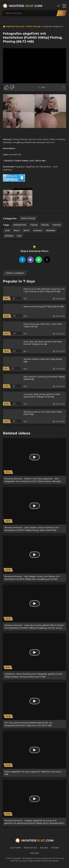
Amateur (38, 230)
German (57, 225)
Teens (17, 230)
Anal (7, 230)
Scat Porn (16, 848)
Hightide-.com (26, 6)
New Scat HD (30, 848)
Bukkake (51, 230)
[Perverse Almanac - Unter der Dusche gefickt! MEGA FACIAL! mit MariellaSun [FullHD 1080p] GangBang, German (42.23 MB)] (34, 608)
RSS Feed (35, 853)
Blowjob (9, 236)
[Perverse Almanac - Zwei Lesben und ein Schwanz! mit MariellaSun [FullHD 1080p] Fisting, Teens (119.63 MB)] (34, 510)
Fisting (34, 225)
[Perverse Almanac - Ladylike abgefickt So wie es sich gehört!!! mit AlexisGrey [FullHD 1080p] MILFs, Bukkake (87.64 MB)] (34, 803)
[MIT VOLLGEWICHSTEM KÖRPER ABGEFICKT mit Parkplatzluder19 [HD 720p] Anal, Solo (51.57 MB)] (34, 705)
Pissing (45, 225)
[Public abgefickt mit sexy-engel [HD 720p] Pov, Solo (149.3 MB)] (34, 754)
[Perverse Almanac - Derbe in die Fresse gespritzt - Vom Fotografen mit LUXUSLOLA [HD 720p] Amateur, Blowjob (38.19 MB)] (34, 461)
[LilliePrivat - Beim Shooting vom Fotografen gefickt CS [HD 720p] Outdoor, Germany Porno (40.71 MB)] (34, 656)
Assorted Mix (20, 225)
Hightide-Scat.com (15, 26)
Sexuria (44, 848)
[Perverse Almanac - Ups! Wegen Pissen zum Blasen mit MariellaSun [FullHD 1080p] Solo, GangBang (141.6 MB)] (34, 559)
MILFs (26, 230)
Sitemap (55, 848)
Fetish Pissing (33, 26)
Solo (19, 236)
